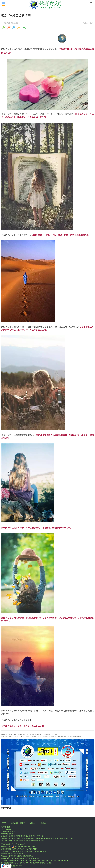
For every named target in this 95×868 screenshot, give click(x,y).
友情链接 (33, 823)
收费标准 (42, 823)
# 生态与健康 (88, 23)
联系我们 (24, 823)
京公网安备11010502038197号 (24, 847)
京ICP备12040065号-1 (19, 844)
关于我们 (5, 823)
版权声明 (14, 823)
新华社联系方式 (16, 866)
